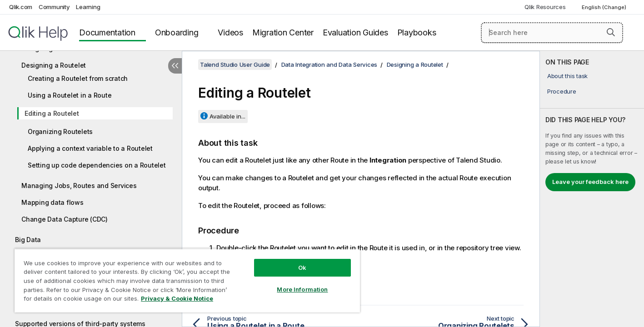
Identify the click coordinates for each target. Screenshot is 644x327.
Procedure (562, 91)
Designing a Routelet (54, 65)
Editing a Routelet (52, 113)
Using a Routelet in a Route (70, 95)
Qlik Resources (545, 7)
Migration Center (283, 32)
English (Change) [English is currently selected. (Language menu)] (605, 7)
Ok (302, 268)
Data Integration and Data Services (329, 64)
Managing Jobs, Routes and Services (79, 186)
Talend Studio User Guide (235, 64)
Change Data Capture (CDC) (65, 219)
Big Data (28, 240)
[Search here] (552, 33)
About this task (567, 76)
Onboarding (177, 32)
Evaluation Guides (355, 32)
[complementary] (592, 189)
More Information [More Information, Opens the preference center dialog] (302, 289)
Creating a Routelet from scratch (78, 78)
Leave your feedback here (590, 182)
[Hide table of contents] (175, 66)
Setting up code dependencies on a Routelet (97, 165)
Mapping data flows (52, 202)
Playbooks (417, 32)
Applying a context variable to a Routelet (90, 148)
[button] (611, 32)
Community (54, 7)
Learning (88, 7)
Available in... (227, 116)
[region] (187, 280)
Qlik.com (21, 7)
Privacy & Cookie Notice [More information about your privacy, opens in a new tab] (177, 298)
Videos (230, 32)
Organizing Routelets (60, 131)
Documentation (107, 32)
